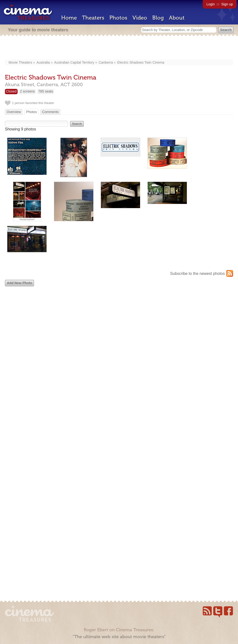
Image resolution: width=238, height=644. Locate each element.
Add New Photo (19, 283)
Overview (14, 112)
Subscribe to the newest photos (197, 274)
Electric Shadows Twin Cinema (141, 62)
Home (69, 18)
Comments (50, 112)
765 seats (46, 91)
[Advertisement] (119, 48)
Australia (43, 62)
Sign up (227, 4)
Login (211, 4)
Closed (11, 91)
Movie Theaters (20, 62)
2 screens (28, 91)
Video (140, 18)
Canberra (106, 62)
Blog (158, 18)
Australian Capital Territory (74, 62)
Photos (118, 18)
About (177, 18)
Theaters (93, 18)
